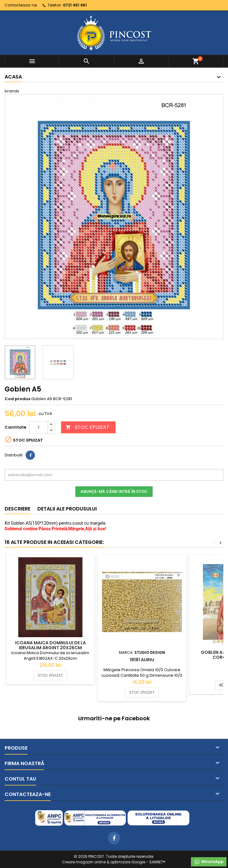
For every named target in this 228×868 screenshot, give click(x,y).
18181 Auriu (142, 660)
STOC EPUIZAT (87, 427)
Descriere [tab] (17, 509)
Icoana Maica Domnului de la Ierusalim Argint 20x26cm (51, 645)
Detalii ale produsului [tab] (67, 509)
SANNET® (157, 862)
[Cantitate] (39, 427)
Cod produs (17, 399)
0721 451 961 (75, 5)
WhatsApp (209, 862)
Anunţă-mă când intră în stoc (114, 491)
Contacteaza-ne (21, 5)
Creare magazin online (84, 862)
